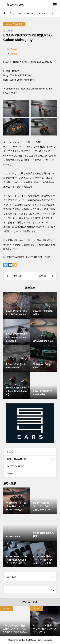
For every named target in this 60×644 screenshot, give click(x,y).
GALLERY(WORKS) (14, 24)
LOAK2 (47, 257)
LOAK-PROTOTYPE (34, 257)
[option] (15, 621)
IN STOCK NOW (15, 466)
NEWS (10, 474)
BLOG (10, 452)
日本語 (14, 54)
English (14, 49)
